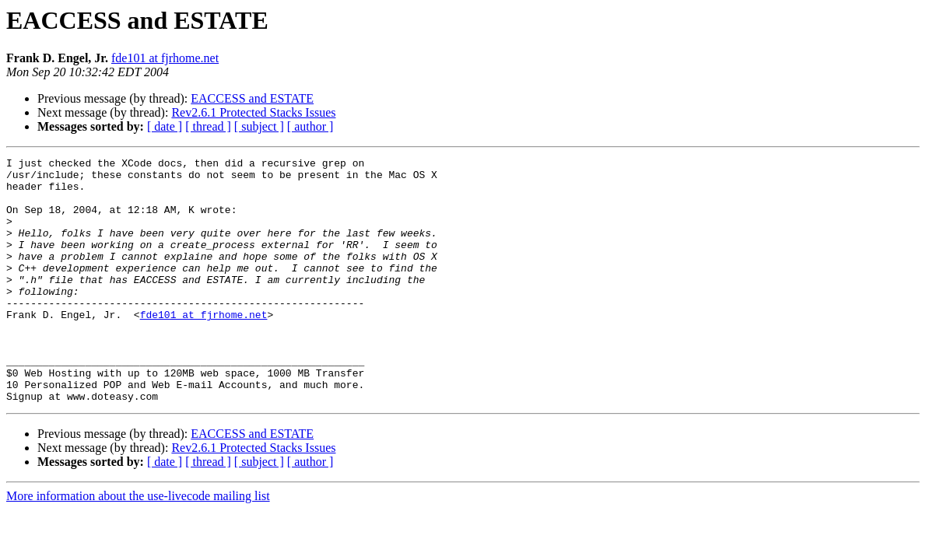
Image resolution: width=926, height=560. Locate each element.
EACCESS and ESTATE (252, 98)
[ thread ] (208, 126)
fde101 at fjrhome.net (165, 58)
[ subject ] (259, 126)
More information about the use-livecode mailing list (138, 545)
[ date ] (165, 126)
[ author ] (310, 126)
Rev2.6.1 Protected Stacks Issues (253, 112)
